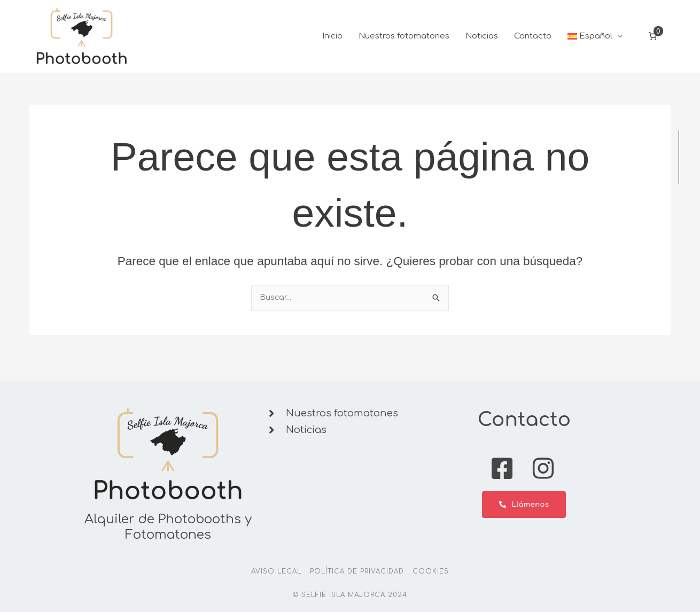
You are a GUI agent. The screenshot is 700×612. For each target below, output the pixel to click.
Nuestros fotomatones (404, 42)
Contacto (533, 42)
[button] (595, 43)
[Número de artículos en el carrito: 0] (653, 43)
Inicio (332, 42)
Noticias (482, 42)
